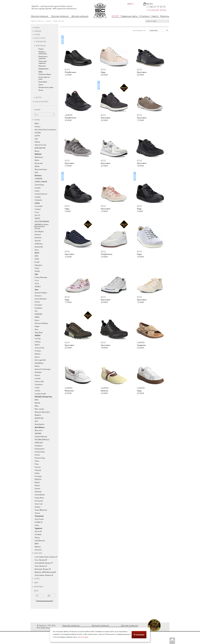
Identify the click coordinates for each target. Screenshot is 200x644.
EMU (36, 256)
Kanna (37, 357)
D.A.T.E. (38, 215)
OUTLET (115, 16)
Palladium (39, 446)
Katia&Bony (39, 363)
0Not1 (37, 124)
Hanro (37, 320)
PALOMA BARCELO (42, 440)
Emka (37, 268)
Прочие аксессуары (46, 87)
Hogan (37, 326)
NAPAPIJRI (39, 418)
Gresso (37, 302)
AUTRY (37, 136)
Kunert (37, 375)
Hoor (36, 329)
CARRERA (39, 179)
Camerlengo (39, 185)
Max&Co (38, 415)
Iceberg (38, 342)
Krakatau (38, 372)
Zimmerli (38, 550)
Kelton (37, 366)
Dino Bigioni (39, 232)
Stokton (38, 507)
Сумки (37, 35)
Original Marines (41, 437)
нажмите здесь (83, 637)
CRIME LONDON (41, 182)
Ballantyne (39, 157)
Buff (36, 173)
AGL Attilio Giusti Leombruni (45, 130)
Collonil (38, 209)
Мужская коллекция (60, 16)
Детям (39, 98)
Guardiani (38, 308)
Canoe (37, 191)
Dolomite (38, 238)
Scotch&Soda (40, 495)
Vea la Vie (38, 531)
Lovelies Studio (40, 394)
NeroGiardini (39, 424)
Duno (37, 250)
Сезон (36, 579)
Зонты (41, 85)
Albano (37, 142)
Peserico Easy (40, 458)
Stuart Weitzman (41, 510)
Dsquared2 (39, 247)
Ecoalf (37, 262)
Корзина (149, 4)
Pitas (37, 464)
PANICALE (39, 443)
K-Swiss (38, 351)
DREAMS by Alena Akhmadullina (41, 226)
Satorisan (38, 492)
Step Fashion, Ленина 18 (44, 575)
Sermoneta (39, 501)
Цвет (35, 583)
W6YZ (37, 544)
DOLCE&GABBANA (42, 221)
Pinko (37, 461)
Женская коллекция (40, 16)
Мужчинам (41, 46)
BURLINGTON (40, 148)
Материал (37, 587)
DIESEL (37, 218)
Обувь (37, 28)
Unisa (37, 525)
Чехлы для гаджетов (43, 62)
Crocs (37, 212)
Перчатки (42, 66)
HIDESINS (38, 314)
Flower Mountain (41, 277)
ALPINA (38, 133)
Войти (130, 4)
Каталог (49, 21)
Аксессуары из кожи (44, 78)
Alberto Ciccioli (40, 145)
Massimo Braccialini (42, 412)
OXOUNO (38, 434)
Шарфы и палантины (43, 53)
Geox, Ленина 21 (41, 566)
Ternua (37, 513)
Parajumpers (40, 449)
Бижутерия (43, 82)
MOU (37, 400)
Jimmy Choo (39, 348)
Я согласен (139, 635)
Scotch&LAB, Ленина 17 (44, 563)
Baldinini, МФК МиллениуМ (45, 572)
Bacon (37, 151)
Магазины (165, 16)
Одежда (38, 31)
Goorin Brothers (41, 299)
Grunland (38, 305)
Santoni (37, 489)
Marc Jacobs (39, 409)
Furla (37, 284)
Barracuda (39, 163)
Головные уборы (45, 74)
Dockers (38, 235)
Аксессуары (40, 38)
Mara (37, 406)
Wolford (38, 547)
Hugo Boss (39, 333)
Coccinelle (39, 206)
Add (36, 139)
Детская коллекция (80, 16)
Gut (36, 311)
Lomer (37, 388)
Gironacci (38, 296)
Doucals (38, 241)
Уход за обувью (41, 102)
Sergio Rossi (39, 498)
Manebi (37, 403)
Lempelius (39, 385)
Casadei (38, 197)
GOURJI (38, 287)
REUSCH (38, 479)
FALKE (37, 271)
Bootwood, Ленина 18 (43, 569)
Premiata (38, 476)
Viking (37, 538)
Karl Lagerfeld (40, 360)
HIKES (37, 317)
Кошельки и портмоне (43, 57)
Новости (155, 16)
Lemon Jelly (39, 381)
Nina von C (39, 430)
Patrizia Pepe (40, 452)
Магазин (37, 553)
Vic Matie (38, 535)
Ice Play (38, 339)
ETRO (37, 259)
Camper (38, 188)
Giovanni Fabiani (41, 293)
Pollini (37, 473)
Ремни (41, 49)
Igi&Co (37, 345)
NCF (36, 421)
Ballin (37, 160)
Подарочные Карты (129, 16)
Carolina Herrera (41, 194)
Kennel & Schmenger (43, 369)
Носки (41, 90)
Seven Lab (39, 504)
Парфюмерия (43, 69)
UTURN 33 (39, 522)
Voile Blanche (40, 541)
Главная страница (37, 21)
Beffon (37, 166)
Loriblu (37, 391)
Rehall (37, 482)
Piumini (38, 467)
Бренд (36, 120)
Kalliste (38, 354)
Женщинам (41, 42)
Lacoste (38, 378)
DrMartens (39, 244)
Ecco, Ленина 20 (41, 560)
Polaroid (38, 470)
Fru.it (37, 280)
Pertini (37, 455)
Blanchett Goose (41, 169)
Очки (40, 72)
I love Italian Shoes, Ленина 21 (46, 557)
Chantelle (38, 200)
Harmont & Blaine (41, 323)
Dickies (37, 228)
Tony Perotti (39, 519)
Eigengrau (39, 265)
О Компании (144, 16)
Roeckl (37, 486)
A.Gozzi (37, 127)
